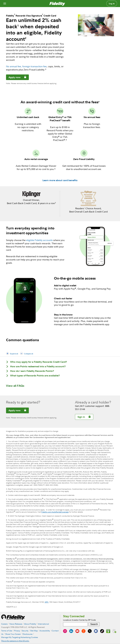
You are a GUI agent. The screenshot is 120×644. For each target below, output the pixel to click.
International (43, 624)
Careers (4, 624)
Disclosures (28, 634)
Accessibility (45, 631)
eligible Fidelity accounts (39, 240)
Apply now (13, 78)
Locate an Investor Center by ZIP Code (79, 620)
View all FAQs (15, 386)
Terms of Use (7, 631)
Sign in (80, 417)
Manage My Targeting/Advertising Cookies (20, 637)
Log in (112, 4)
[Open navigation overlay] (5, 4)
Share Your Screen (13, 634)
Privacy (17, 631)
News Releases (16, 624)
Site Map (34, 631)
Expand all (14, 354)
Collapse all (29, 354)
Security (25, 631)
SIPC (47, 602)
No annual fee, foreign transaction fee (26, 66)
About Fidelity (30, 624)
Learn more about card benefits (60, 180)
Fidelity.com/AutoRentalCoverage (55, 512)
